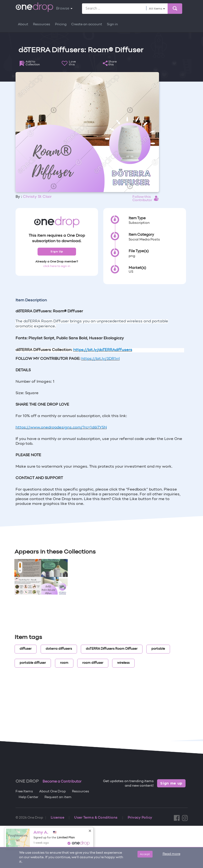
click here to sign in (57, 266)
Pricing (61, 24)
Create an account (87, 24)
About (23, 24)
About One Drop (52, 792)
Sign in (112, 24)
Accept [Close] (145, 854)
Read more (171, 854)
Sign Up (57, 251)
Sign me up (171, 783)
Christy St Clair (37, 197)
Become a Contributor (62, 782)
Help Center (28, 797)
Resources (42, 24)
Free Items (24, 792)
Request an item (58, 797)
